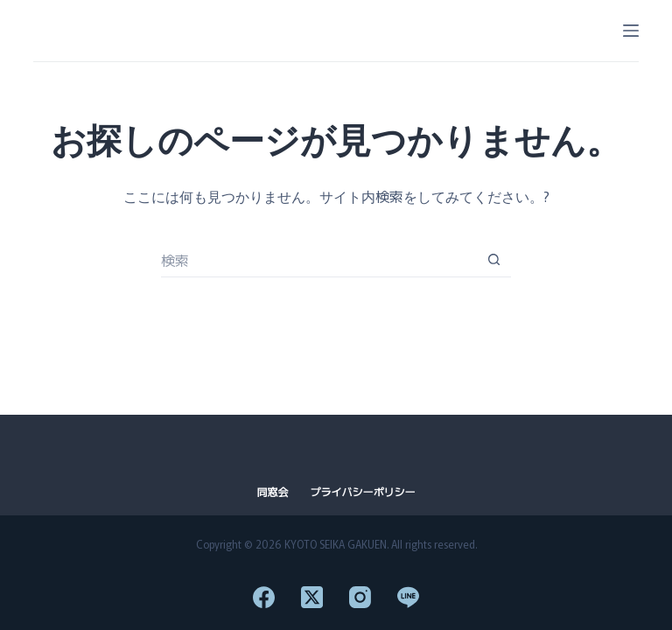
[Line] (408, 597)
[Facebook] (264, 597)
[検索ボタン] (493, 260)
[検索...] (318, 260)
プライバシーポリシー (363, 492)
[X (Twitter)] (312, 597)
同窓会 (272, 492)
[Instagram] (360, 597)
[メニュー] (631, 31)
